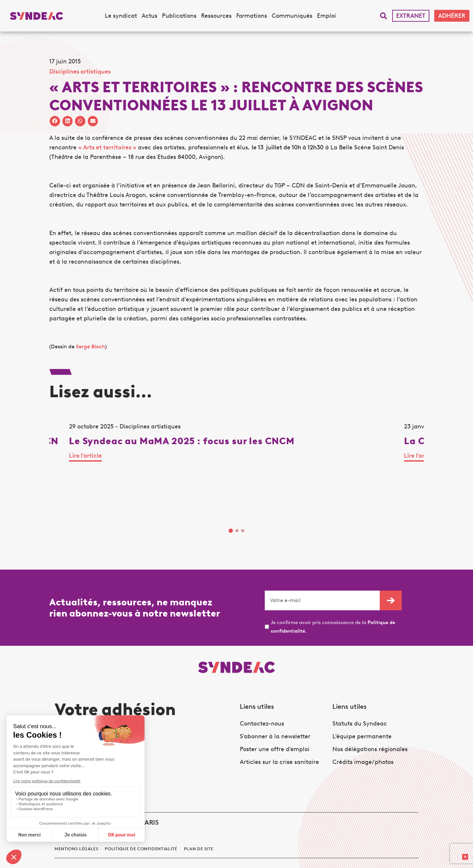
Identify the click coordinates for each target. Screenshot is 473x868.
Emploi (327, 16)
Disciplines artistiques (80, 72)
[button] (383, 16)
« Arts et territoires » (107, 147)
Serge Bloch (90, 347)
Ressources (216, 16)
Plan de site (199, 829)
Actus (149, 16)
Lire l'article (66, 488)
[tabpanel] (101, 470)
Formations (252, 16)
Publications (179, 16)
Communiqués (292, 16)
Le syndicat (121, 16)
